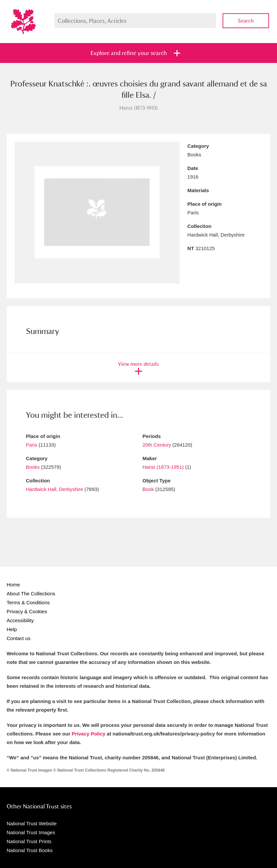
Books (33, 467)
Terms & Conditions (28, 602)
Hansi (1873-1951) (163, 467)
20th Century (157, 445)
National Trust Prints (29, 841)
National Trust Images (31, 832)
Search (246, 21)
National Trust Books (30, 850)
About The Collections (31, 594)
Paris (32, 445)
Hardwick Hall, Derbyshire (55, 489)
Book (148, 489)
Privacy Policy (89, 734)
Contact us (19, 638)
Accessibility (20, 620)
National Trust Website (32, 823)
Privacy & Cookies (27, 611)
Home (13, 585)
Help (12, 629)
